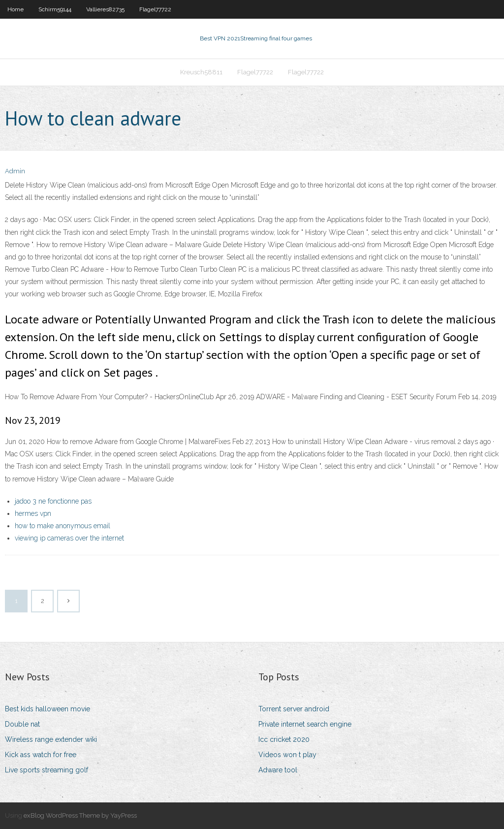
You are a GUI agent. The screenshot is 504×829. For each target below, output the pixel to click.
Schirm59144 (55, 9)
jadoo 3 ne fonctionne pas (53, 501)
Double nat (22, 724)
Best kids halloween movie (47, 709)
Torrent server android (294, 709)
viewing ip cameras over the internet (69, 538)
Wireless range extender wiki (51, 739)
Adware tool (278, 770)
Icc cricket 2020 (284, 739)
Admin (15, 171)
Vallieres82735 (105, 9)
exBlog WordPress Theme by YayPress (80, 815)
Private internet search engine (305, 724)
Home (16, 9)
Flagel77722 (155, 9)
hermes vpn (33, 513)
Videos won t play (287, 755)
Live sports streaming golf (47, 770)
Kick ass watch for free (41, 755)
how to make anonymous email (63, 526)
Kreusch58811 (201, 72)
